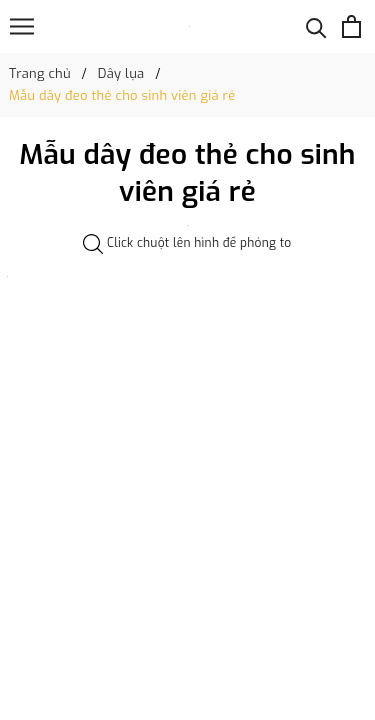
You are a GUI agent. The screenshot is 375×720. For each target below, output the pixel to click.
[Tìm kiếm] (316, 26)
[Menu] (22, 26)
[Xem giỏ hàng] (351, 26)
